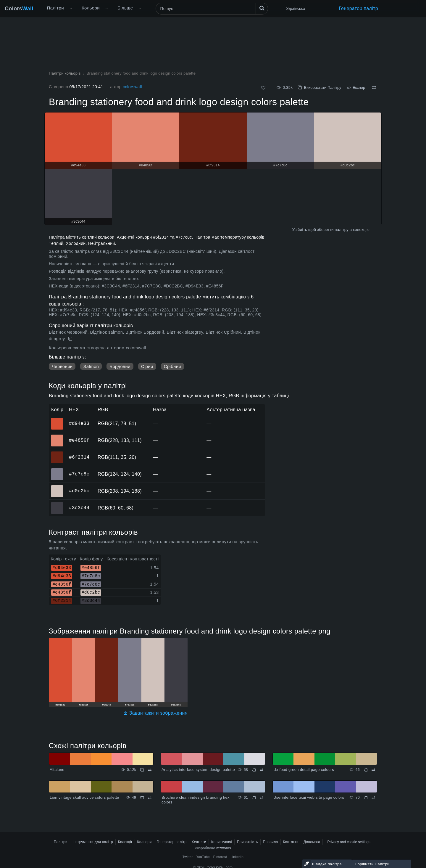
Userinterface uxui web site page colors (309, 797)
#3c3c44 (79, 508)
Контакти (291, 842)
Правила (271, 842)
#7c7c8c (79, 474)
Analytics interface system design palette (198, 770)
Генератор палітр (358, 8)
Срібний (172, 366)
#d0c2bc (79, 491)
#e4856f (79, 440)
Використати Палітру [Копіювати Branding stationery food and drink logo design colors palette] (319, 87)
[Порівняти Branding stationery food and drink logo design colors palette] (374, 88)
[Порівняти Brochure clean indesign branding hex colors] (262, 798)
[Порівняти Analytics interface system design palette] (262, 770)
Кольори (91, 8)
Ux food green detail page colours (304, 770)
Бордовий (120, 366)
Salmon (91, 366)
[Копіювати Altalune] (142, 770)
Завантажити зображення (155, 713)
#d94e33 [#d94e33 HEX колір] (57, 419)
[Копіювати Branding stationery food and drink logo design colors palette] (71, 339)
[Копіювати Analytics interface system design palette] (254, 770)
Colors (19, 9)
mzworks (224, 848)
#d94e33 (79, 423)
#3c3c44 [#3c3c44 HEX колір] (57, 504)
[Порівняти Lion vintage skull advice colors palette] (150, 798)
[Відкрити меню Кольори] (106, 9)
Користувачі (222, 842)
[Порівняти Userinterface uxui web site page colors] (373, 798)
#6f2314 (79, 457)
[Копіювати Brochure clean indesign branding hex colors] (254, 798)
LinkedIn (237, 857)
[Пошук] (212, 9)
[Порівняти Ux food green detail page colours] (373, 770)
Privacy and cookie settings (349, 842)
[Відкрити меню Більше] (71, 9)
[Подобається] (263, 88)
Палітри (55, 8)
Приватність (247, 842)
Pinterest (220, 857)
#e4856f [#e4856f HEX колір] (57, 436)
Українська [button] (296, 9)
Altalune (57, 770)
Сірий (147, 366)
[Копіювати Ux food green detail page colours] (366, 770)
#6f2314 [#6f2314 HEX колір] (57, 453)
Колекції (125, 842)
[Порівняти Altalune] (150, 770)
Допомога (312, 842)
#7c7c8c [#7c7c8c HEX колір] (57, 470)
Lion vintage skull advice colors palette (84, 797)
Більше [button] (125, 8)
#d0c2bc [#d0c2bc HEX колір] (57, 487)
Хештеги (199, 842)
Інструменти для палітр (93, 842)
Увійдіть (300, 230)
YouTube (203, 857)
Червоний (62, 366)
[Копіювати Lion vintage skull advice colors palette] (142, 798)
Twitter (188, 857)
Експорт (357, 87)
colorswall (132, 87)
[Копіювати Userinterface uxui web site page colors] (366, 798)
